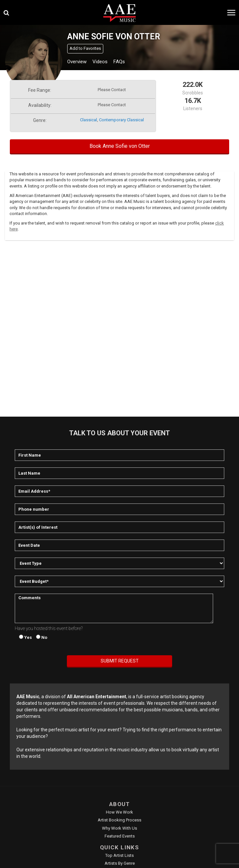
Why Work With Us (119, 828)
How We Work (119, 812)
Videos (100, 62)
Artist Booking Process (119, 820)
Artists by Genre (120, 863)
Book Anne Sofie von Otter (120, 146)
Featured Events (120, 836)
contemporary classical (121, 120)
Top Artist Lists (119, 855)
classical (89, 120)
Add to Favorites (85, 48)
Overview (77, 62)
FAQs (119, 62)
